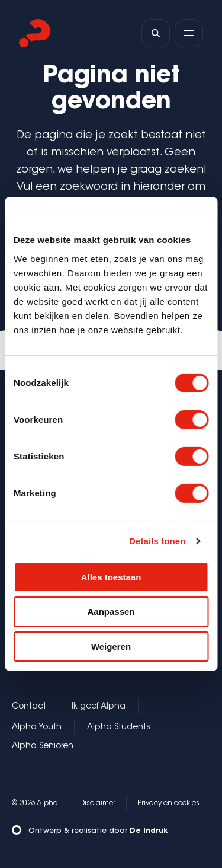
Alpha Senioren (43, 746)
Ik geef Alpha (99, 707)
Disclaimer (98, 803)
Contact (29, 707)
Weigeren (111, 647)
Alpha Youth (37, 727)
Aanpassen (111, 612)
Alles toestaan (111, 577)
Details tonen (157, 541)
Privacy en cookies (168, 803)
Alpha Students (119, 727)
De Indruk (149, 831)
